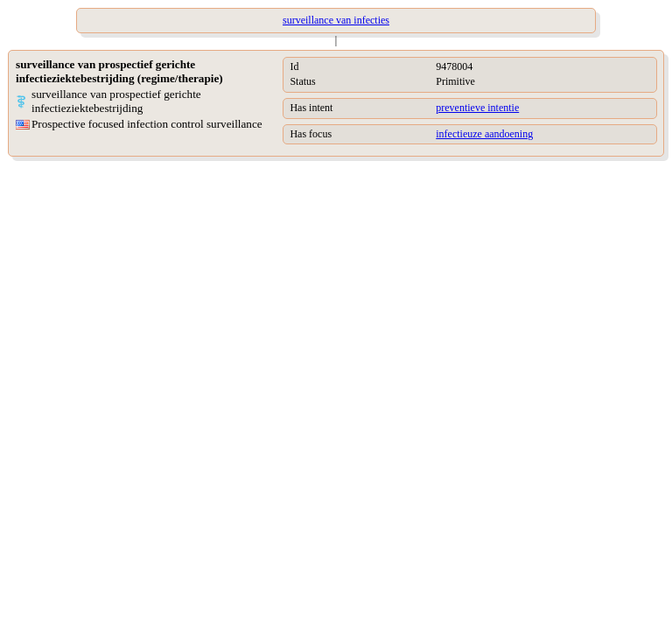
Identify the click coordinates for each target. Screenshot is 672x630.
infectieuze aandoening (484, 134)
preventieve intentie (477, 108)
